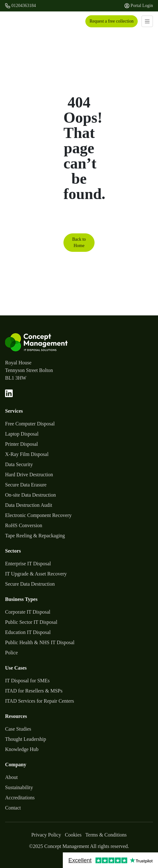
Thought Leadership (26, 739)
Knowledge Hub (22, 749)
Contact (13, 808)
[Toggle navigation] (147, 21)
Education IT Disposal (28, 632)
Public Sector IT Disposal (31, 622)
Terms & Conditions (106, 835)
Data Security (19, 464)
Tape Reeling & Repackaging (35, 536)
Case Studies (18, 729)
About (11, 777)
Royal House (18, 363)
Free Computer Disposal (30, 424)
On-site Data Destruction (30, 495)
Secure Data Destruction (30, 584)
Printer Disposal (22, 444)
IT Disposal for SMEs (27, 681)
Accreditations (20, 798)
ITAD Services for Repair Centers (39, 701)
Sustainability (19, 787)
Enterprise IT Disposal (28, 564)
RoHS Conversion (24, 525)
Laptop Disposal (22, 434)
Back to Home (79, 242)
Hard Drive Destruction (29, 475)
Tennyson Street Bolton (29, 370)
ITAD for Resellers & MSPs (34, 691)
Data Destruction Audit (29, 505)
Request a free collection (112, 21)
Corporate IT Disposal (28, 612)
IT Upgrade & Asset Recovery (36, 574)
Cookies (73, 835)
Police (11, 653)
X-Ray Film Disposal (27, 454)
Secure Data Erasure (26, 485)
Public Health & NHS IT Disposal (40, 642)
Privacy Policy (46, 835)
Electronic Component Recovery (38, 515)
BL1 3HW (16, 378)
